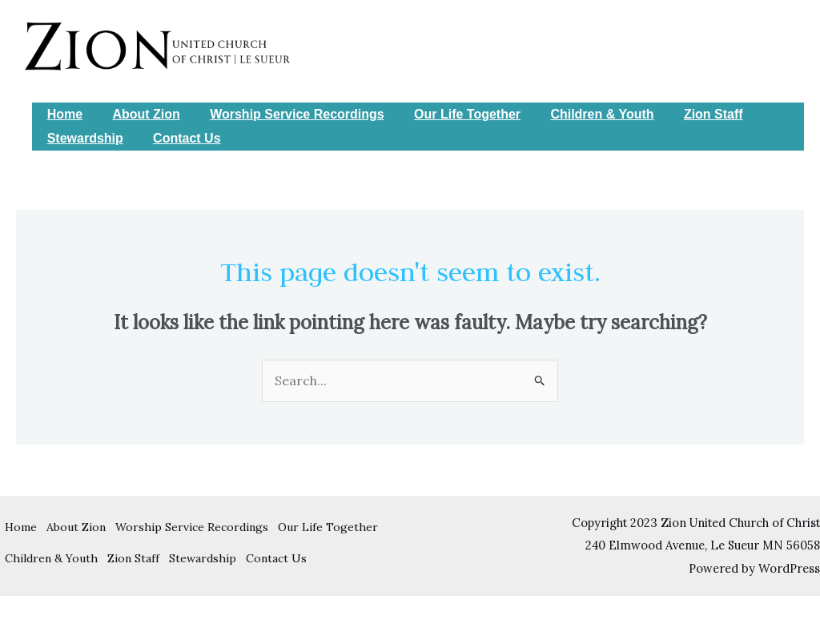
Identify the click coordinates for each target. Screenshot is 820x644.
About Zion (139, 114)
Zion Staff (690, 114)
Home (62, 114)
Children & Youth (583, 114)
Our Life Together (452, 114)
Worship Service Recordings (287, 114)
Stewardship (83, 138)
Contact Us (180, 138)
